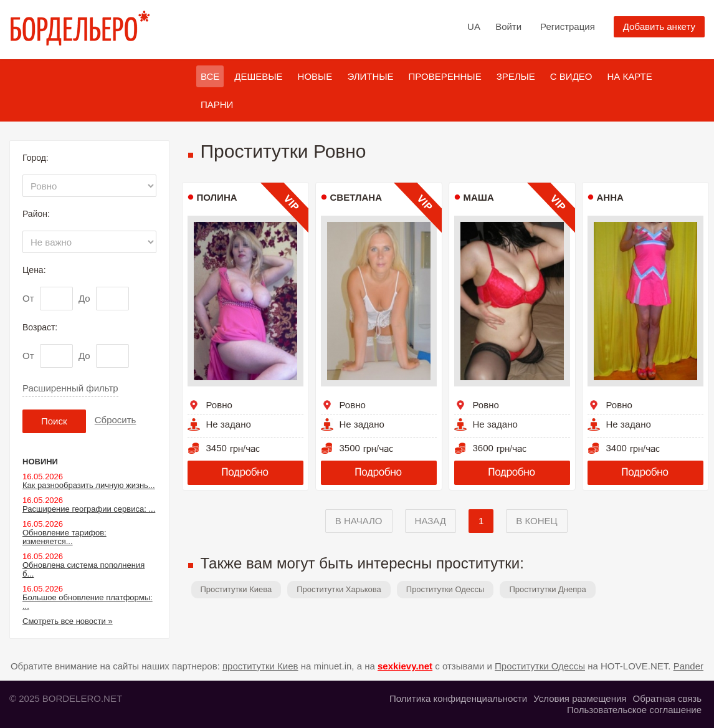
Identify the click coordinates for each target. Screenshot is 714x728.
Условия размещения (580, 698)
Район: (36, 214)
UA (474, 26)
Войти (508, 26)
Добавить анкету (659, 26)
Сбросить (116, 420)
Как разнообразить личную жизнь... (89, 485)
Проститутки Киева (236, 589)
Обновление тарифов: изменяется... (64, 537)
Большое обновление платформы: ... (88, 602)
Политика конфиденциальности (458, 698)
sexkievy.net (405, 666)
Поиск (54, 421)
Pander (688, 666)
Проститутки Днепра (547, 589)
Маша (479, 197)
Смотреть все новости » (68, 621)
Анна (610, 197)
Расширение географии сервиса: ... (89, 509)
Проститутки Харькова (339, 589)
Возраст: (40, 327)
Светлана (356, 197)
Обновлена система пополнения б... (83, 569)
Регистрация (568, 26)
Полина (217, 197)
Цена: (34, 270)
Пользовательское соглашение (634, 710)
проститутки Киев (260, 666)
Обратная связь (667, 698)
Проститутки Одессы (445, 589)
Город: (36, 158)
